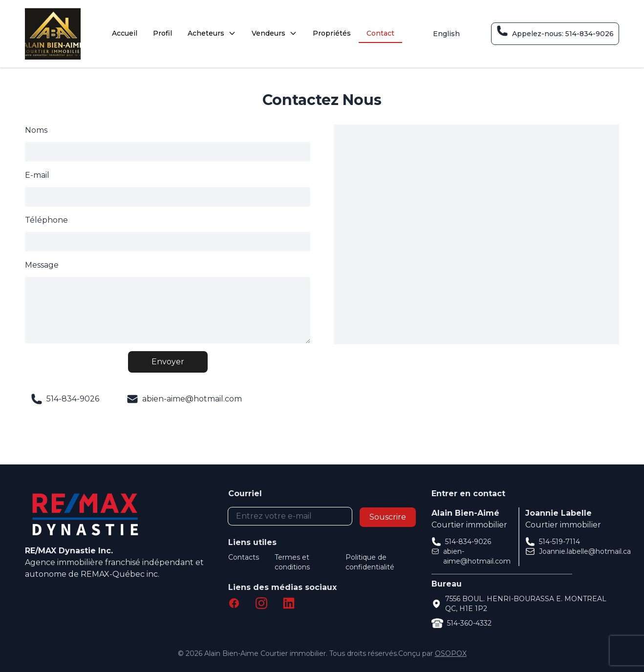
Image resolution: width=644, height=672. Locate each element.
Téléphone (46, 220)
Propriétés (332, 33)
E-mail (37, 175)
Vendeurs (274, 33)
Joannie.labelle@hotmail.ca (585, 551)
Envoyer (168, 362)
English (446, 34)
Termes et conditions (292, 562)
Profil (162, 33)
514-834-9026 (468, 542)
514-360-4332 (469, 623)
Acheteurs (212, 33)
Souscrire (388, 517)
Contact (380, 33)
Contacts (244, 557)
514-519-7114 (559, 542)
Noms (36, 130)
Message (42, 265)
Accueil (125, 33)
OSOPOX (451, 653)
